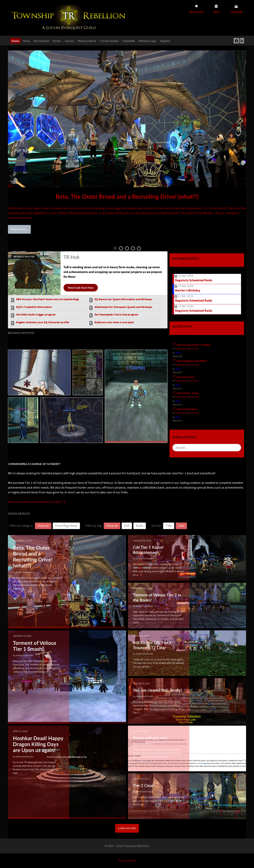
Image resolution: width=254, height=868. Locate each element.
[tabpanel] (127, 142)
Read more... (19, 229)
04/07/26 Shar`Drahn (188, 393)
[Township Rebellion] (69, 18)
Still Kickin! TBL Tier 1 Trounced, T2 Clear (152, 645)
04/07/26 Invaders (186, 377)
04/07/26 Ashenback (187, 409)
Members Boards (181, 349)
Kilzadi (178, 353)
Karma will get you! (150, 738)
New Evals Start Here (81, 287)
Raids (140, 526)
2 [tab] (121, 248)
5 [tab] (139, 248)
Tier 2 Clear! (144, 785)
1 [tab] (115, 248)
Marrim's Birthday (188, 290)
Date (181, 526)
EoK (127, 526)
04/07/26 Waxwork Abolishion (192, 361)
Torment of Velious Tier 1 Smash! (36, 646)
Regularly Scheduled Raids (194, 280)
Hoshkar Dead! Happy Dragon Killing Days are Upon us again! (32, 748)
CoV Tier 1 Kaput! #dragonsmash (148, 550)
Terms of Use (127, 861)
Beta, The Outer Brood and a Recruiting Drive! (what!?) (127, 196)
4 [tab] (133, 248)
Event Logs (194, 349)
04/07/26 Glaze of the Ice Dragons (194, 345)
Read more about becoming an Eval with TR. (37, 502)
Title (169, 526)
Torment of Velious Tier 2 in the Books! (157, 597)
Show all (43, 526)
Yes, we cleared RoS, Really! (157, 690)
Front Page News (66, 526)
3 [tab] (127, 248)
